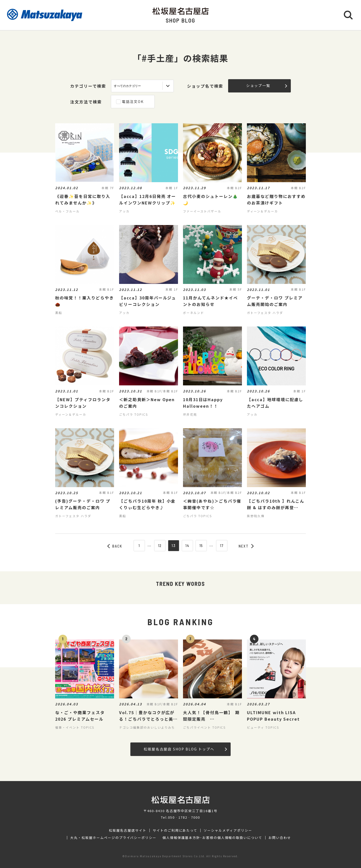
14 (188, 546)
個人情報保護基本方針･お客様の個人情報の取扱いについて (212, 838)
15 (201, 546)
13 (174, 546)
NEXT (246, 546)
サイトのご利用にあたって (175, 830)
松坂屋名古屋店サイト (128, 830)
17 (222, 546)
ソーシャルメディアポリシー (228, 830)
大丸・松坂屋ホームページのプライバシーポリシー (113, 838)
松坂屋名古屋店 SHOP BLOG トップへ (185, 749)
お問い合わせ (280, 838)
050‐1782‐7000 (184, 817)
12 (160, 546)
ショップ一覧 (267, 85)
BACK (115, 546)
